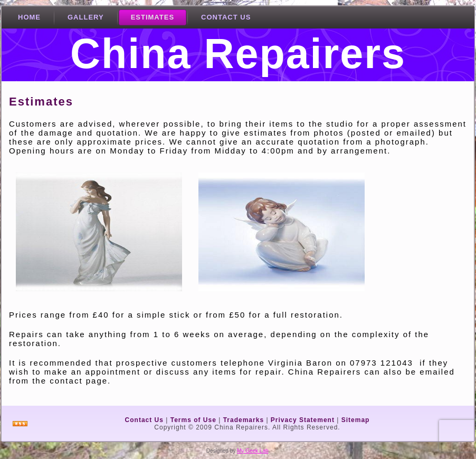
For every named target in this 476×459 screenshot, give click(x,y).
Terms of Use (193, 420)
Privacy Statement (303, 420)
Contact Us (144, 420)
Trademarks (244, 420)
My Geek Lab (253, 451)
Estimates (41, 102)
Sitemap (356, 420)
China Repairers (238, 54)
